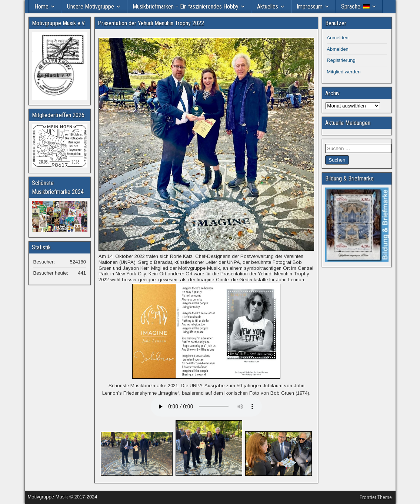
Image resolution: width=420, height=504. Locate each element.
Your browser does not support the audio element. (206, 407)
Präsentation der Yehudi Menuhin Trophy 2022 (151, 23)
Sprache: (355, 6)
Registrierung (341, 60)
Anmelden (338, 38)
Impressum (310, 6)
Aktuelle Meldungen (348, 123)
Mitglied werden (344, 72)
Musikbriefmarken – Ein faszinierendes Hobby (186, 6)
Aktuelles (268, 6)
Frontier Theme (376, 497)
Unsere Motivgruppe (91, 6)
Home (41, 6)
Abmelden (338, 49)
